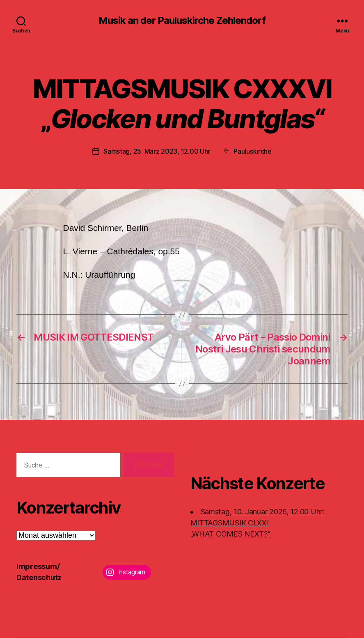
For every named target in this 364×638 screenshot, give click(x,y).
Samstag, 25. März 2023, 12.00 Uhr (157, 151)
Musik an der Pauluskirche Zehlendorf (182, 21)
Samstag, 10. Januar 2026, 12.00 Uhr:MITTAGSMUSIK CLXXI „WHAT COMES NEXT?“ (257, 523)
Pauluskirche (253, 151)
